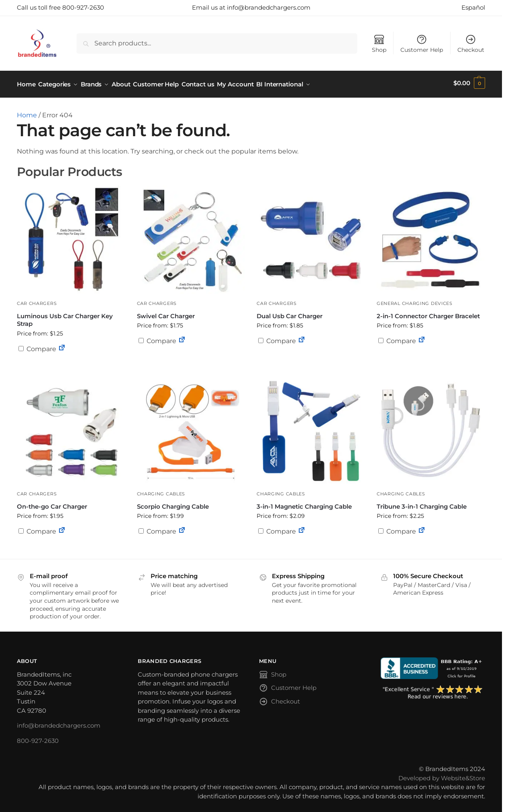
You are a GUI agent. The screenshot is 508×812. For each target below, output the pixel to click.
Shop (379, 44)
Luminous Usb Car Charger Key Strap (65, 317)
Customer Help (422, 44)
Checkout (471, 44)
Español (473, 7)
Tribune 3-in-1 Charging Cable (422, 504)
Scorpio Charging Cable (173, 504)
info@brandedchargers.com (59, 723)
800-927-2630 (38, 738)
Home (27, 113)
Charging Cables (161, 491)
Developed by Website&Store (442, 775)
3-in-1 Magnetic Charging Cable (304, 504)
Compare (37, 346)
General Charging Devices (415, 301)
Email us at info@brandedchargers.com (251, 7)
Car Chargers (37, 301)
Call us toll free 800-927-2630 (60, 7)
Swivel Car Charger (166, 313)
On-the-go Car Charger (52, 504)
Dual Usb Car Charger (290, 313)
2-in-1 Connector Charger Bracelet (428, 313)
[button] (469, 83)
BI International (307, 83)
